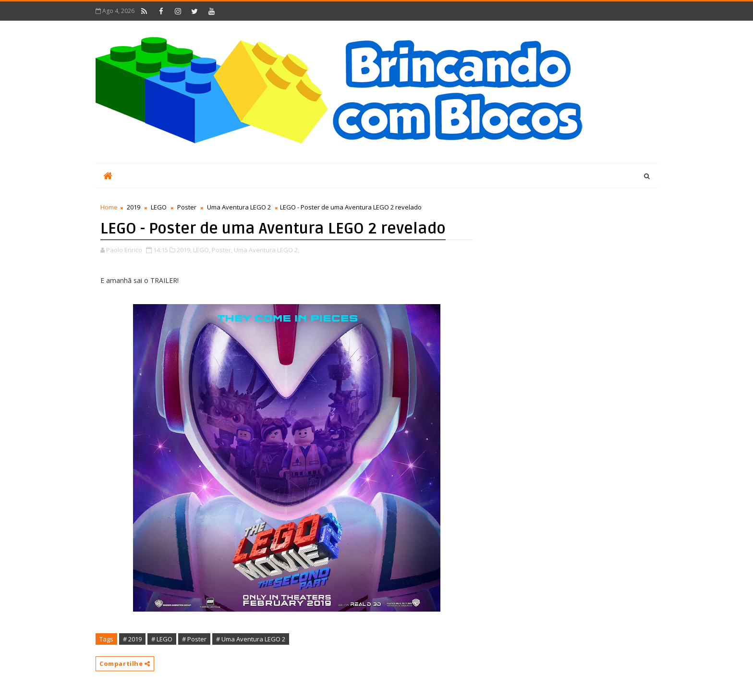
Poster (187, 207)
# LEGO (162, 639)
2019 (134, 207)
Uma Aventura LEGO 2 (239, 207)
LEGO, (202, 250)
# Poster (194, 639)
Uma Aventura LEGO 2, (267, 250)
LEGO (159, 207)
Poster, (222, 250)
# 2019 (132, 639)
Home (109, 207)
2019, (184, 250)
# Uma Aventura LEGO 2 (251, 639)
